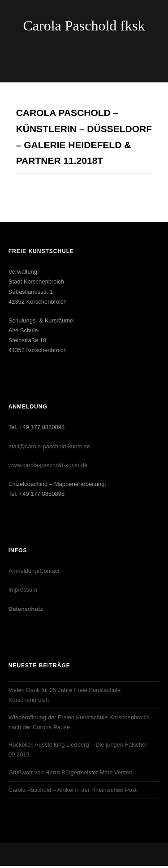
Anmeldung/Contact (34, 571)
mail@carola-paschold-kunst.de (49, 446)
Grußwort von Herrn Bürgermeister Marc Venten (71, 772)
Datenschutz (26, 609)
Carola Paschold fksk (84, 26)
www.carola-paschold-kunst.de (48, 465)
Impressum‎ (23, 590)
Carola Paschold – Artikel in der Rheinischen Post (73, 790)
